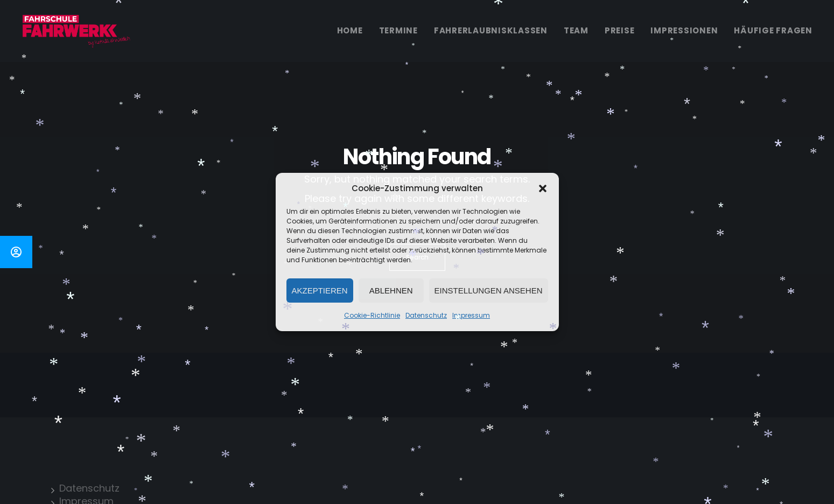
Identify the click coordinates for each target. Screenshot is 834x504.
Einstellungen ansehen (489, 290)
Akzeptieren (320, 290)
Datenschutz (426, 315)
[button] (543, 188)
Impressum (471, 315)
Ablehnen (391, 290)
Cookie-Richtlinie (372, 315)
